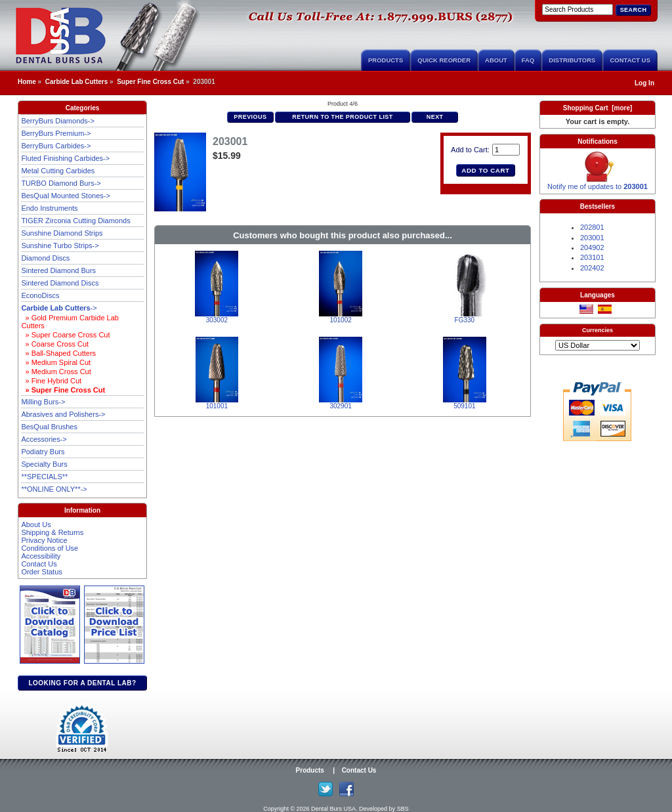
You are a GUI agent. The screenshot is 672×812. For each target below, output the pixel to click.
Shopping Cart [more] (598, 108)
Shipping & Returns (52, 532)
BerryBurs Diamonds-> (58, 121)
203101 (592, 257)
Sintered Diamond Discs (60, 283)
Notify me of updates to (598, 183)
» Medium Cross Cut (56, 372)
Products (386, 60)
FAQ (528, 60)
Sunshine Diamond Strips (62, 233)
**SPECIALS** (44, 477)
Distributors (572, 60)
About (496, 60)
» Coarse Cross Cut (55, 344)
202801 (592, 227)
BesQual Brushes (49, 427)
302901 (340, 406)
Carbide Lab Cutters (77, 82)
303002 (217, 320)
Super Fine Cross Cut (150, 82)
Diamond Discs (45, 258)
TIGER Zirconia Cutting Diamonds (75, 221)
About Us (36, 524)
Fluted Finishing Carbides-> (65, 158)
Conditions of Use (50, 548)
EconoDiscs (40, 295)
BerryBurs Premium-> (56, 133)
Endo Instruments (49, 208)
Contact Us (630, 60)
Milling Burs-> (43, 402)
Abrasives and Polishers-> (63, 414)
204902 (592, 247)
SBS (403, 809)
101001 (217, 406)
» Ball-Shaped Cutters (58, 353)
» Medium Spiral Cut (56, 362)
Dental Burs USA (333, 809)
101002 (340, 320)
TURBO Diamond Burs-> (61, 183)
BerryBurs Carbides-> (56, 146)
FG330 (465, 320)
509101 (464, 406)
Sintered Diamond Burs (58, 270)
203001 (592, 238)
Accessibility (41, 556)
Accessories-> (44, 439)
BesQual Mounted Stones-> (65, 196)
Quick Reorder (444, 60)
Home (27, 82)
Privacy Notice (44, 540)
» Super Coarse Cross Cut (65, 335)
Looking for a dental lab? (82, 683)
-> (59, 308)
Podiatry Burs (43, 452)
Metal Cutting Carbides (58, 171)
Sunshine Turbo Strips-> (60, 246)
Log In (644, 83)
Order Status (41, 572)
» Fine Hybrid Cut (51, 381)
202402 (592, 268)
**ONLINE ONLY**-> (54, 489)
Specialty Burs (44, 464)
